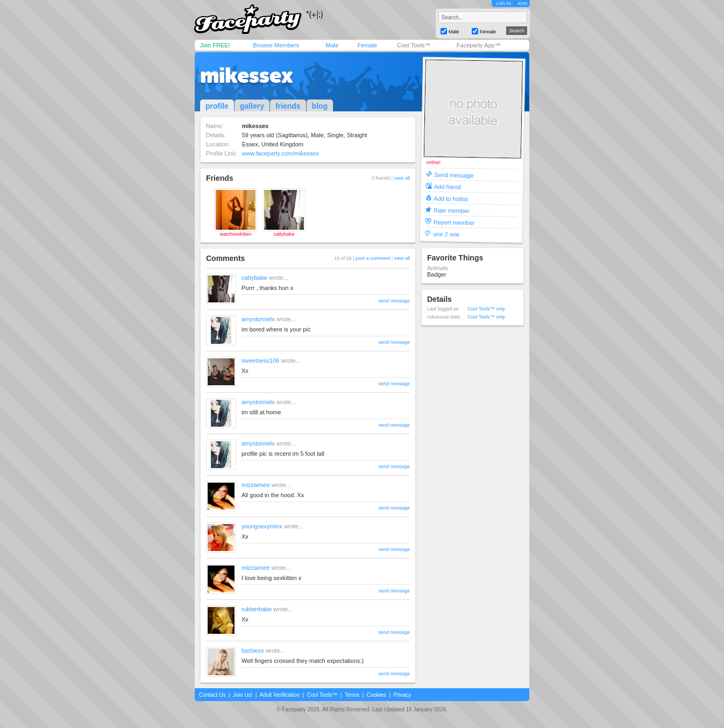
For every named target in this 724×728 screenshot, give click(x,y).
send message (394, 301)
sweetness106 (260, 361)
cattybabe (284, 234)
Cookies (377, 695)
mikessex (247, 75)
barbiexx (253, 651)
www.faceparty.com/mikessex (281, 153)
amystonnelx (258, 319)
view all (402, 178)
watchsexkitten (235, 234)
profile (217, 106)
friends (288, 106)
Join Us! (243, 695)
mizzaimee (256, 485)
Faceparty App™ (479, 45)
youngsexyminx (262, 526)
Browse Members (276, 45)
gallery (252, 106)
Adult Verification (279, 695)
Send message (454, 175)
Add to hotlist (451, 198)
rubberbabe (257, 609)
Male (332, 45)
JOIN (522, 3)
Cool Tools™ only (486, 309)
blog (320, 106)
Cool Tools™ (414, 45)
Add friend (448, 186)
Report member (454, 222)
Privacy (403, 695)
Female (367, 45)
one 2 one (446, 234)
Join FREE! (215, 45)
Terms (352, 695)
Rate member (452, 210)
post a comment (373, 258)
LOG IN (503, 3)
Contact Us (212, 695)
